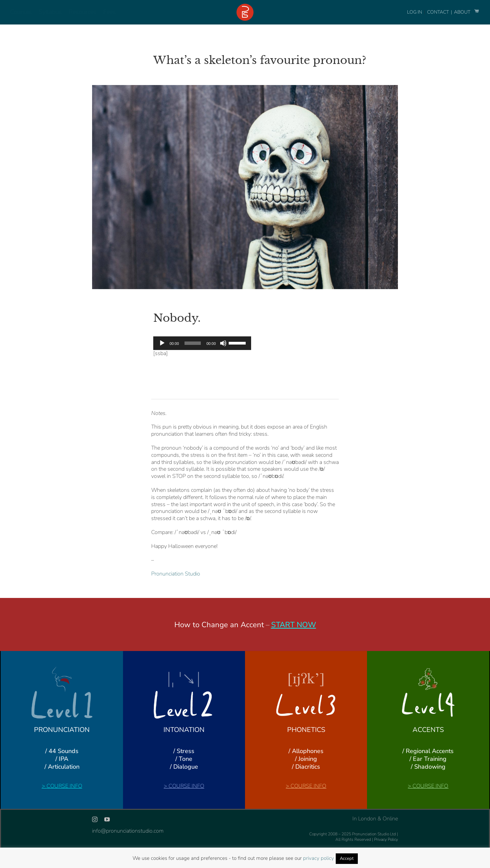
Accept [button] (347, 858)
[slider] (193, 343)
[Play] (162, 343)
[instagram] (95, 819)
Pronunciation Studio (176, 574)
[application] (202, 343)
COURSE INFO (64, 786)
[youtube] (107, 819)
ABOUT (463, 12)
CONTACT (439, 12)
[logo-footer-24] (245, 6)
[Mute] (223, 343)
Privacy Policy (386, 839)
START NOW (294, 625)
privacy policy (319, 858)
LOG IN (415, 12)
